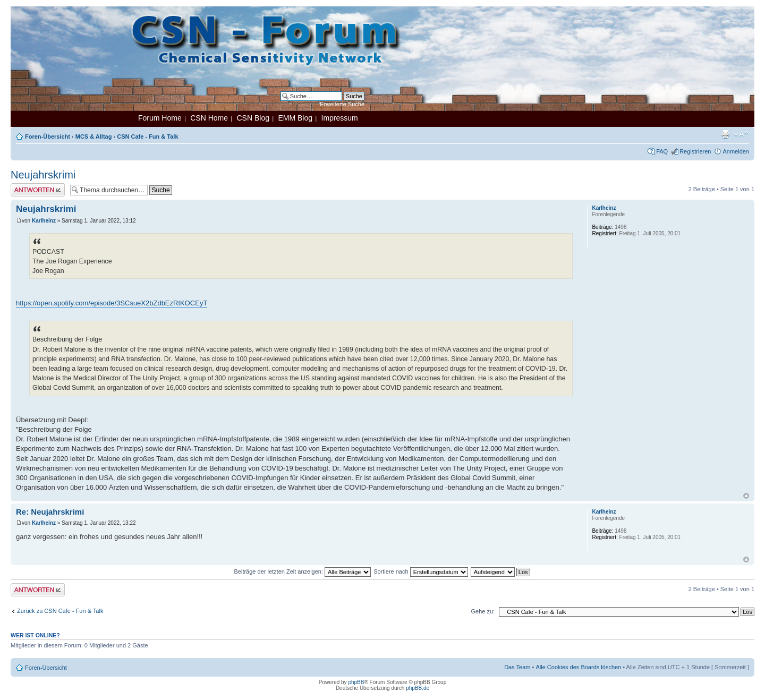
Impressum (340, 118)
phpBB (356, 682)
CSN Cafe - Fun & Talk (147, 136)
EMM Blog (295, 118)
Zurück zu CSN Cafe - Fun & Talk (60, 611)
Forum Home (160, 118)
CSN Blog (253, 118)
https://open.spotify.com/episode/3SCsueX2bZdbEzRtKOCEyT (112, 303)
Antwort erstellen (38, 190)
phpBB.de (418, 688)
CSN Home (209, 118)
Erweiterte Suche (342, 104)
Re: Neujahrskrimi (50, 512)
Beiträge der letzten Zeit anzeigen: (302, 571)
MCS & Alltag (94, 136)
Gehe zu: (483, 611)
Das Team (517, 667)
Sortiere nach (420, 571)
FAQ (662, 151)
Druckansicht (725, 134)
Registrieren (695, 151)
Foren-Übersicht (48, 136)
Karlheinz (44, 221)
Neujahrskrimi (43, 175)
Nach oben (746, 496)
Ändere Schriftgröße (741, 134)
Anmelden (736, 151)
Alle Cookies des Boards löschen (578, 667)
